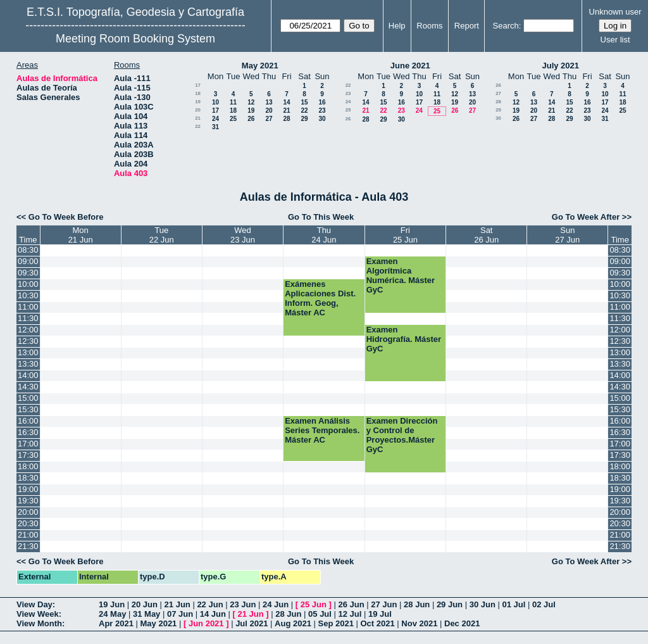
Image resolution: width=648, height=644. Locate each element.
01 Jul (514, 604)
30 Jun (483, 604)
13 (269, 102)
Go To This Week (321, 217)
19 (198, 102)
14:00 (28, 375)
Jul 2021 (252, 623)
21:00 (28, 535)
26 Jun (351, 604)
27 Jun (384, 604)
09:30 (28, 273)
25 (233, 119)
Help (397, 26)
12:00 (28, 330)
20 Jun (145, 604)
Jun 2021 (206, 623)
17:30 (28, 455)
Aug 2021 (293, 623)
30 (322, 119)
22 (304, 110)
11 (233, 102)
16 (322, 102)
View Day (34, 604)
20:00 (28, 512)
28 (286, 119)
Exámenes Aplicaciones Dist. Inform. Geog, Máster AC (320, 298)
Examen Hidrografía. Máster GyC (404, 339)
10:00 (28, 284)
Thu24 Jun (324, 235)
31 (215, 127)
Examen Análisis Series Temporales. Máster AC (322, 430)
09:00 (28, 261)
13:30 (28, 364)
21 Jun (178, 604)
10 (215, 102)
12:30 (28, 341)
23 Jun (243, 604)
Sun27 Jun (567, 235)
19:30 (28, 501)
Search (506, 26)
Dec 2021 (462, 623)
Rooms (429, 26)
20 (198, 110)
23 (322, 110)
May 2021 (260, 66)
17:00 (28, 444)
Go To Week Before (66, 217)
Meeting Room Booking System (135, 39)
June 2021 (410, 66)
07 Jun (180, 614)
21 (286, 110)
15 (304, 102)
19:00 (28, 489)
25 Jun (314, 604)
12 (251, 102)
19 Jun (112, 604)
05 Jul (320, 614)
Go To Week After (586, 217)
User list (615, 40)
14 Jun (213, 614)
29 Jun (450, 604)
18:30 (28, 478)
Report (467, 26)
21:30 (28, 546)
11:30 (28, 318)
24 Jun (276, 604)
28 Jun (417, 604)
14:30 (28, 387)
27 (269, 119)
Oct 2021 (377, 623)
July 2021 (560, 66)
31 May (146, 614)
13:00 (28, 352)
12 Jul (350, 614)
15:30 (28, 409)
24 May (112, 614)
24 (215, 119)
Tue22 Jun (162, 235)
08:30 (28, 250)
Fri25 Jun (405, 235)
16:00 (28, 421)
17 (198, 85)
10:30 (28, 295)
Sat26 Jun (486, 235)
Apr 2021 (116, 623)
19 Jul (380, 614)
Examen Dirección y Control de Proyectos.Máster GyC (402, 435)
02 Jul (544, 604)
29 (304, 119)
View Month (39, 623)
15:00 (28, 398)
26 (251, 119)
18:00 (28, 466)
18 (198, 93)
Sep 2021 (336, 623)
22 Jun (210, 604)
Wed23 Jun (243, 235)
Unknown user (615, 12)
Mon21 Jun (81, 235)
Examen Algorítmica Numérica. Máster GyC (401, 275)
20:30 (28, 523)
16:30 (28, 432)
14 (286, 102)
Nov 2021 (419, 623)
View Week (38, 614)
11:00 (28, 307)
